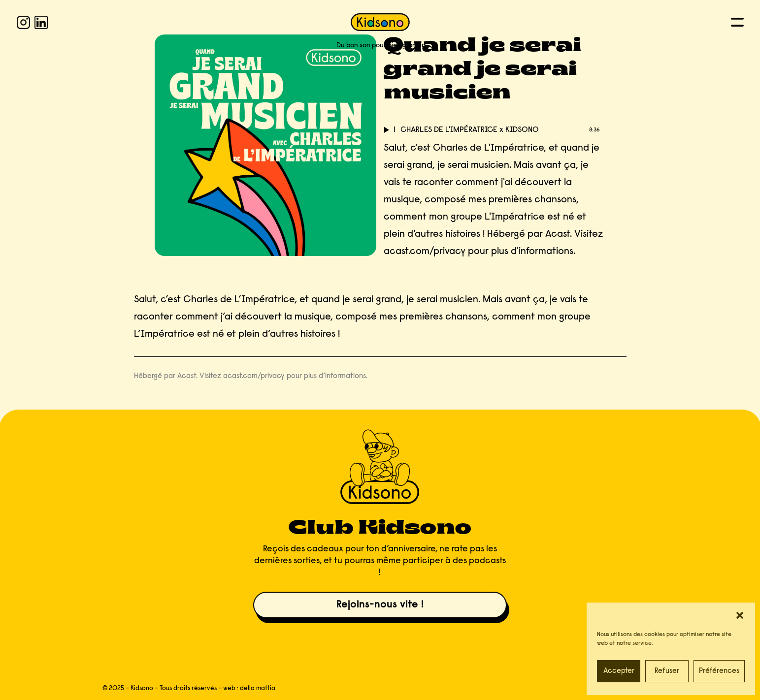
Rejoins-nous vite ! (380, 605)
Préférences (719, 671)
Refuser (667, 671)
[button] (740, 615)
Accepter (619, 671)
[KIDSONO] (380, 22)
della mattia (258, 688)
